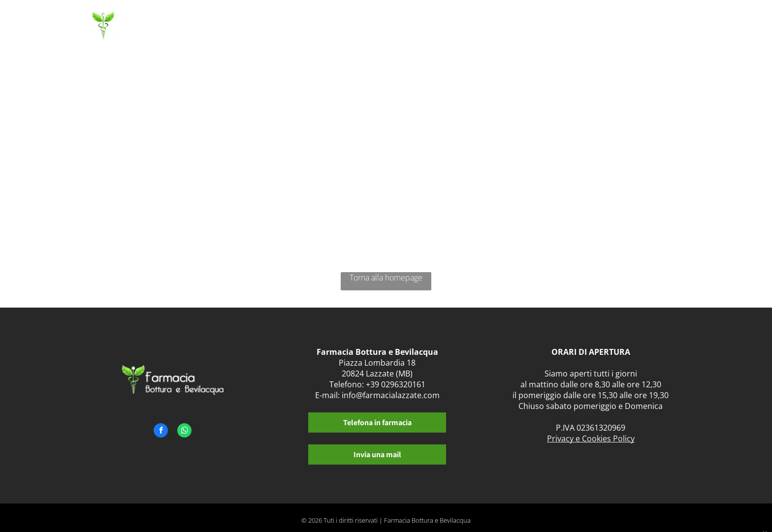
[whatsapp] (184, 432)
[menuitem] (334, 28)
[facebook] (161, 432)
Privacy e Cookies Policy (591, 438)
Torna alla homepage (386, 278)
